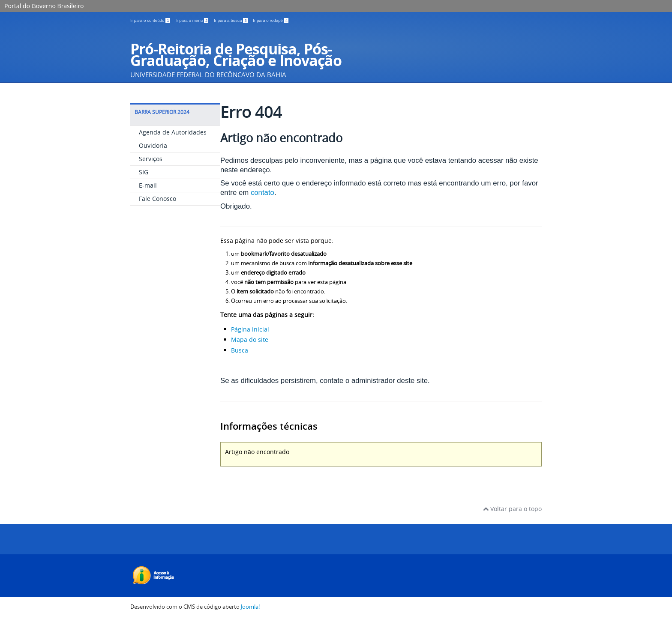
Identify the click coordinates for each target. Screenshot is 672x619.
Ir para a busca (231, 20)
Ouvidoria (153, 145)
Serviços (151, 159)
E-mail (148, 185)
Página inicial (250, 329)
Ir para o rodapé (271, 20)
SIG (144, 172)
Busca (240, 350)
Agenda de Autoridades (173, 132)
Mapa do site (250, 339)
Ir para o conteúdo (151, 20)
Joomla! (250, 607)
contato (262, 193)
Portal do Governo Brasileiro (44, 6)
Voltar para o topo (512, 509)
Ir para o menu (192, 20)
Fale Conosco (157, 199)
